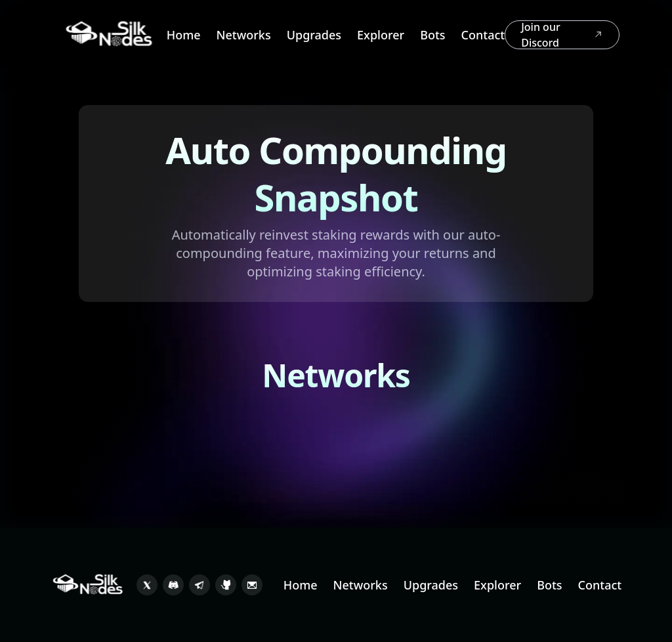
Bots (432, 35)
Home (184, 35)
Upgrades (314, 35)
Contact (483, 35)
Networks (244, 35)
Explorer (381, 35)
